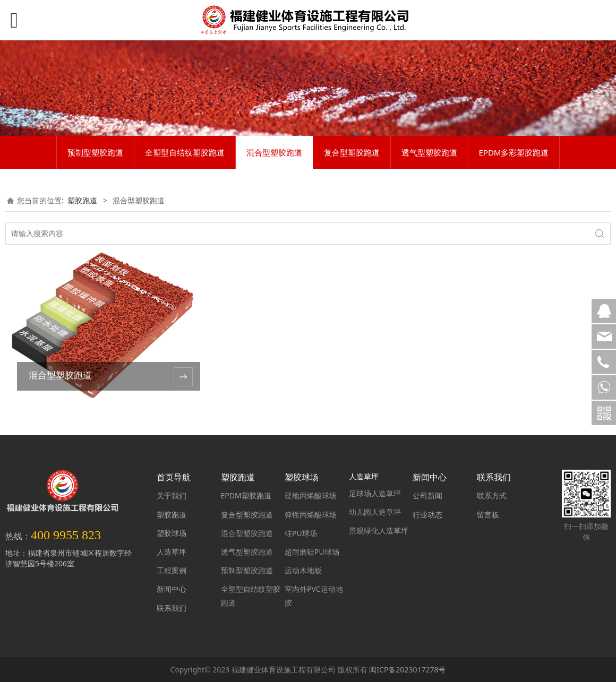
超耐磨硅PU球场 (312, 552)
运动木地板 (303, 570)
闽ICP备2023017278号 (407, 670)
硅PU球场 (301, 533)
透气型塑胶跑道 (429, 152)
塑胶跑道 (82, 200)
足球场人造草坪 (375, 493)
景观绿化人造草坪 (379, 530)
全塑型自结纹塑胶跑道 (185, 152)
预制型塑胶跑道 (95, 152)
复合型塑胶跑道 (352, 152)
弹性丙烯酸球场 (311, 515)
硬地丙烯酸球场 (311, 495)
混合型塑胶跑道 (274, 152)
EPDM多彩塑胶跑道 (514, 152)
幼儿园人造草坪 (375, 512)
